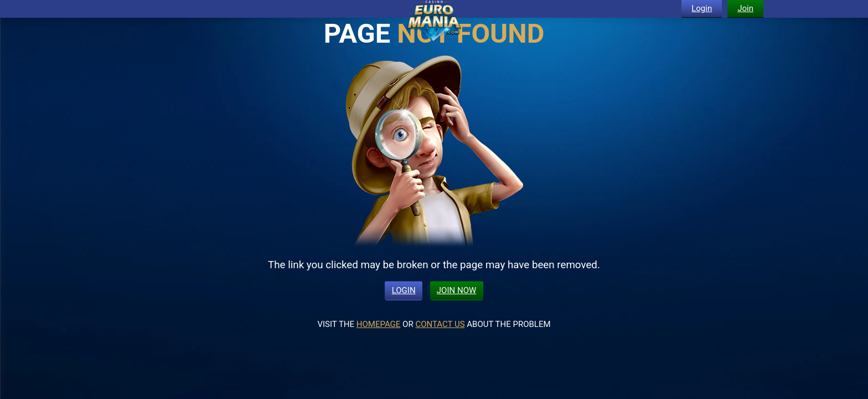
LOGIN (404, 290)
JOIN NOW (456, 290)
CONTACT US (440, 324)
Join (745, 8)
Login (702, 8)
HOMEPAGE (379, 324)
